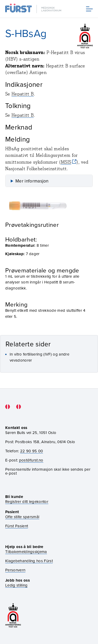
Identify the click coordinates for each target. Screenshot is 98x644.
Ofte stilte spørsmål (22, 517)
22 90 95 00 (32, 451)
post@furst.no (31, 460)
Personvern (15, 570)
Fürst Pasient (17, 526)
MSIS (66, 162)
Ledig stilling (16, 585)
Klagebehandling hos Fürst (29, 561)
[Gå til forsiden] (34, 9)
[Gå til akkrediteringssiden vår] (13, 616)
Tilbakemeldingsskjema (26, 552)
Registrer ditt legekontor (27, 502)
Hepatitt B (23, 94)
